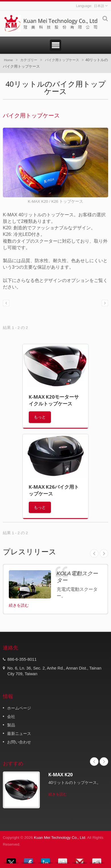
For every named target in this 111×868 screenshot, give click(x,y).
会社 (11, 717)
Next (104, 553)
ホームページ (19, 708)
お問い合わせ (19, 742)
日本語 (99, 6)
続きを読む (19, 605)
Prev (94, 553)
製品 (11, 725)
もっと (40, 417)
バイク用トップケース (62, 60)
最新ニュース (19, 734)
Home (8, 60)
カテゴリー (29, 60)
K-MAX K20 (60, 775)
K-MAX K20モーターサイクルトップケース (54, 400)
